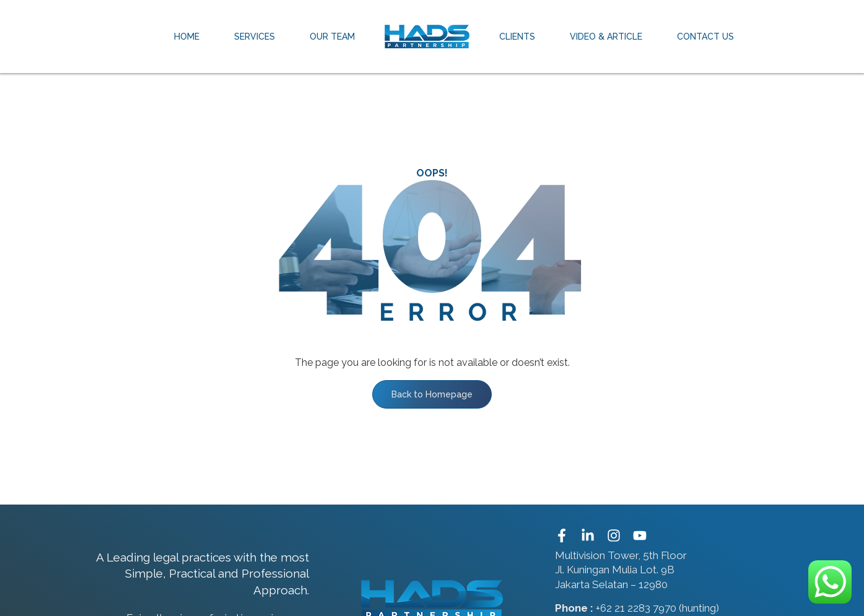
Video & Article (606, 37)
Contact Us (705, 37)
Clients (517, 37)
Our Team (332, 37)
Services (255, 37)
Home (187, 37)
